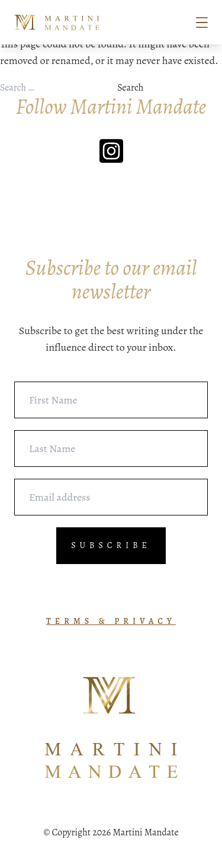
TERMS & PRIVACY (111, 621)
